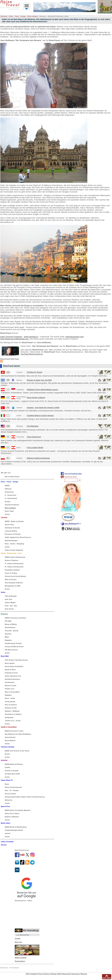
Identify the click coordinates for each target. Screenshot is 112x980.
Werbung (84, 974)
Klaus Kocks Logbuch (36, 398)
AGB (59, 974)
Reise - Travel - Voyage (17, 16)
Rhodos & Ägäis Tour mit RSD (39, 380)
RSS (27, 974)
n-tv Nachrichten (23, 935)
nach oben (107, 978)
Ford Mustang (33, 426)
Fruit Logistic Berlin (35, 448)
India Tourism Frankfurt (11, 337)
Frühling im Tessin (35, 372)
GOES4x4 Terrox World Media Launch (42, 390)
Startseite (4, 16)
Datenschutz (66, 974)
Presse (40, 974)
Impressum (76, 974)
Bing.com (18, 942)
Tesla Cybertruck (34, 437)
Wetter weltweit (21, 958)
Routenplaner (20, 961)
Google (18, 938)
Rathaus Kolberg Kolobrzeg (38, 458)
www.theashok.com (75, 337)
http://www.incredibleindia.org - (15, 339)
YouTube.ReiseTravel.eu (32, 354)
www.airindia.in (31, 337)
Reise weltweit (32, 16)
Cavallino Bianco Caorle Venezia (40, 416)
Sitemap (54, 974)
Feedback (34, 974)
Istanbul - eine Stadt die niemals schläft (43, 408)
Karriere (47, 974)
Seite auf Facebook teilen (73, 474)
